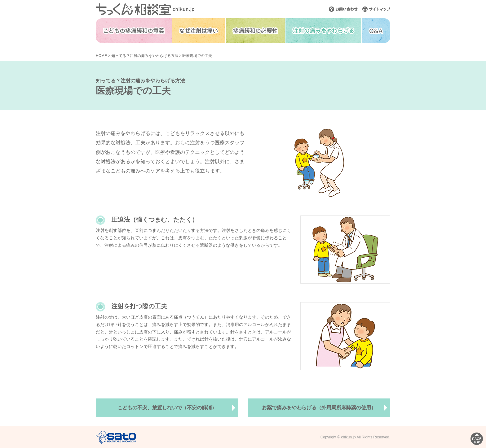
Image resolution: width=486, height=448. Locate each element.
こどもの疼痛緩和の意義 (134, 31)
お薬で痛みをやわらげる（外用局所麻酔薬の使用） (319, 408)
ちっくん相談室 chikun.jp (145, 9)
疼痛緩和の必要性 (255, 31)
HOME (101, 56)
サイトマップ (376, 9)
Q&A (376, 31)
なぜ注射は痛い (199, 31)
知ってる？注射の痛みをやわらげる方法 (145, 56)
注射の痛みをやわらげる (323, 31)
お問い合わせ (343, 9)
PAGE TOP (477, 439)
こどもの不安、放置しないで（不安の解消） (167, 408)
